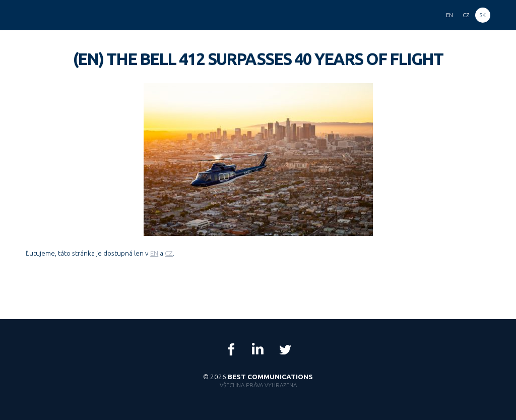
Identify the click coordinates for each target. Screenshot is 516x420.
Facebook (231, 349)
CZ (169, 253)
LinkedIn (258, 349)
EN (154, 253)
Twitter (285, 349)
